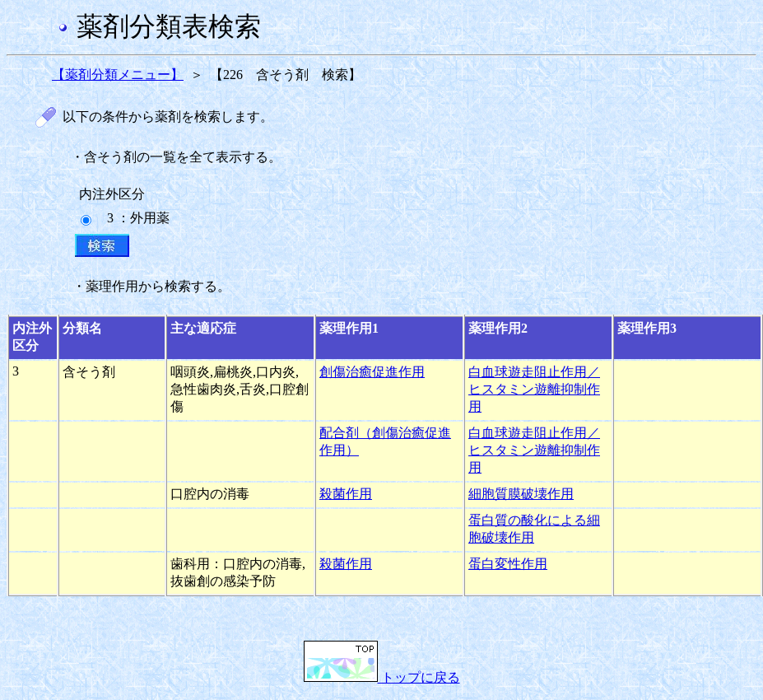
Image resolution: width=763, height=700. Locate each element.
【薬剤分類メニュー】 (118, 75)
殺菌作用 (346, 494)
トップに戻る (382, 677)
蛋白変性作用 (508, 564)
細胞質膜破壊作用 (521, 494)
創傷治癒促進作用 (372, 372)
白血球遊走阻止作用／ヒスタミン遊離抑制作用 (534, 389)
